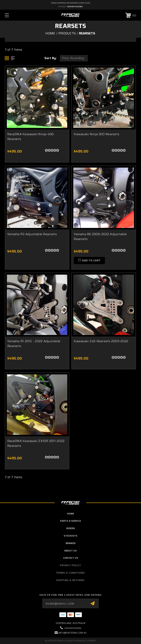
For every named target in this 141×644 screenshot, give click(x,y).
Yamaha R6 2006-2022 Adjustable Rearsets (100, 236)
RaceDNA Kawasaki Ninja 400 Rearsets (31, 137)
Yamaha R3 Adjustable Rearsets (32, 234)
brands (71, 543)
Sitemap (92, 641)
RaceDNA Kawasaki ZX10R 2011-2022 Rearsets (36, 443)
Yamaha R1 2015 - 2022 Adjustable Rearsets (34, 344)
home (70, 514)
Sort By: (50, 58)
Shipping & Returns (70, 580)
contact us (71, 558)
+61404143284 (75, 7)
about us (70, 551)
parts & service (70, 521)
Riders (71, 528)
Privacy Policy (70, 565)
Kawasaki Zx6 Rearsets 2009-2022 (101, 341)
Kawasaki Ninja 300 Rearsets (96, 134)
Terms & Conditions (70, 573)
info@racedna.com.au (73, 633)
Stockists (70, 536)
